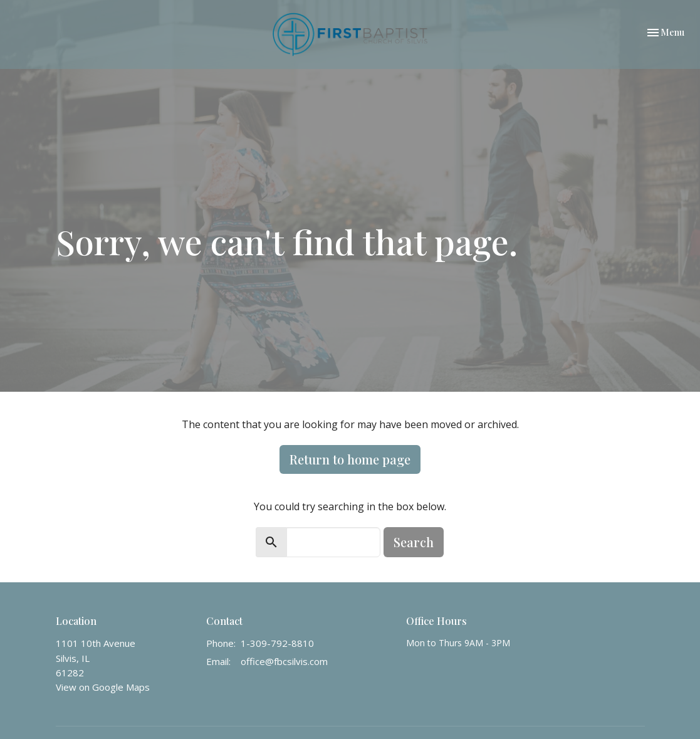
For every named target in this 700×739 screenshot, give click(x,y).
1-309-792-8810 (277, 643)
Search (414, 542)
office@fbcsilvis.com (284, 661)
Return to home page (350, 459)
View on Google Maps (103, 687)
